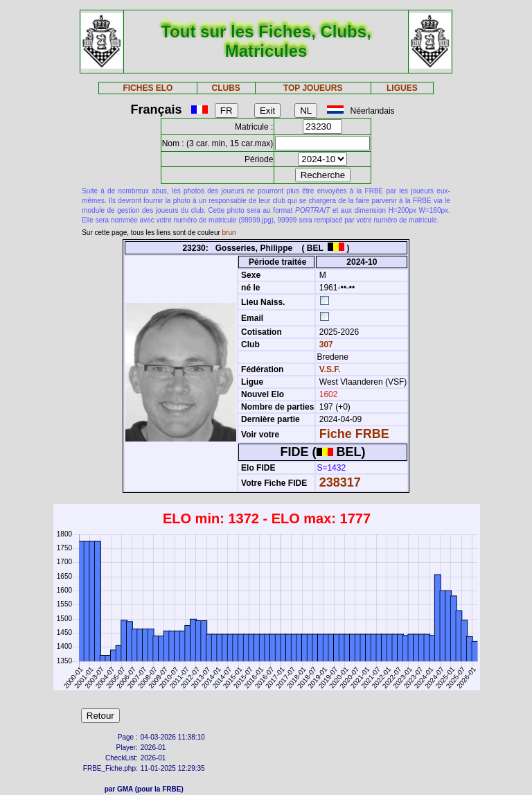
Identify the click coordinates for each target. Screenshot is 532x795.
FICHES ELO (148, 88)
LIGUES (402, 88)
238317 (340, 482)
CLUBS (225, 88)
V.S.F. (330, 369)
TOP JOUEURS (313, 88)
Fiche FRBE (354, 434)
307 (325, 344)
